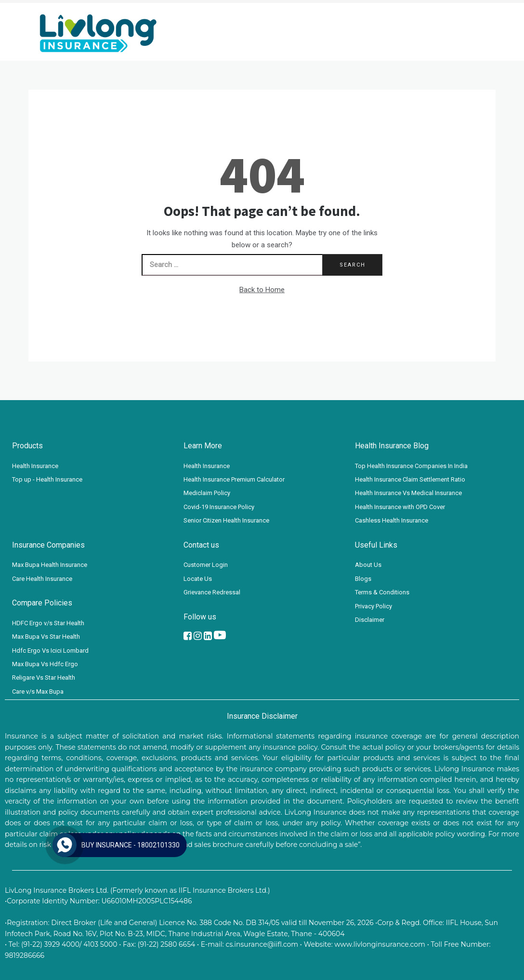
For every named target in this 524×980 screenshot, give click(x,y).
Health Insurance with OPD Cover (400, 507)
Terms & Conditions (382, 592)
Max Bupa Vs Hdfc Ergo (45, 664)
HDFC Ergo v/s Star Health (48, 623)
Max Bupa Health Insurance (50, 565)
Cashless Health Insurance (392, 520)
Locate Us (198, 579)
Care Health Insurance (42, 579)
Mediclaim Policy (207, 493)
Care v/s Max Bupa (38, 691)
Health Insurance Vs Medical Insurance (408, 493)
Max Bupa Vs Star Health (46, 637)
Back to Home (262, 290)
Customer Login (206, 565)
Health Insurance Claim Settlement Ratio (410, 479)
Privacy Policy (373, 606)
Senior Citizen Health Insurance (226, 520)
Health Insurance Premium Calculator (234, 479)
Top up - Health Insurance (47, 479)
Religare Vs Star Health (44, 678)
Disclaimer (370, 620)
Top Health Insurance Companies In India (411, 466)
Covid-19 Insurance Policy (219, 507)
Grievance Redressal (212, 592)
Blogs (363, 579)
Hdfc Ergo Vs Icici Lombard (50, 651)
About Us (368, 565)
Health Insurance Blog (392, 446)
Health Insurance (35, 466)
